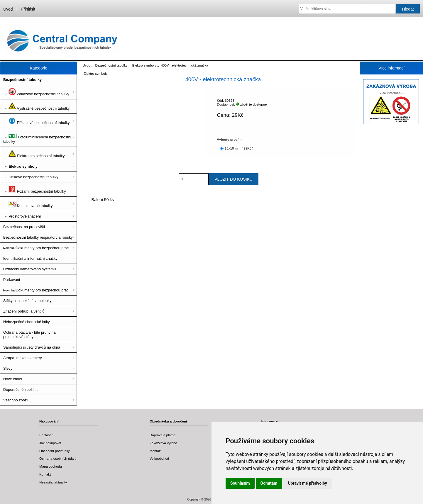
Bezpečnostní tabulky (111, 65)
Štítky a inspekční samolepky (27, 301)
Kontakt (45, 474)
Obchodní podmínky (55, 451)
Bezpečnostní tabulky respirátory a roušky (38, 237)
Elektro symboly (144, 65)
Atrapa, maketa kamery (23, 358)
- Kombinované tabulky (28, 204)
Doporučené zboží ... (21, 390)
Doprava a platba (163, 435)
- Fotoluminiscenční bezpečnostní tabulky (37, 137)
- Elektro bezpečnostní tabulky (34, 154)
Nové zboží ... (15, 379)
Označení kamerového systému (29, 269)
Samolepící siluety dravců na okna (32, 347)
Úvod (8, 9)
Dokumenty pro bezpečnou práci (36, 248)
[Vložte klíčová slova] (347, 9)
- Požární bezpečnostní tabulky (35, 189)
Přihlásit (28, 9)
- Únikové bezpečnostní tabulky (31, 177)
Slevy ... (10, 368)
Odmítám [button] (269, 483)
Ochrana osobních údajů (58, 458)
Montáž (155, 451)
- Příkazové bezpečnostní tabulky (36, 121)
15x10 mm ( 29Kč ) (239, 148)
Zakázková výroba (163, 443)
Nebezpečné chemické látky (27, 322)
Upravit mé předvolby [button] (307, 483)
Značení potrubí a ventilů (24, 311)
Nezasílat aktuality (53, 482)
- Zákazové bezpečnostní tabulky (36, 92)
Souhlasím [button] (240, 483)
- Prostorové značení (22, 216)
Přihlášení (47, 435)
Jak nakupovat (50, 443)
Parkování (12, 280)
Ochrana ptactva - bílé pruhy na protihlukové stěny (29, 335)
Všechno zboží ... (18, 400)
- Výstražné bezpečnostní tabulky (36, 106)
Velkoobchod (159, 458)
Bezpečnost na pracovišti (24, 227)
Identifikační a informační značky (30, 258)
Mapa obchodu (51, 466)
